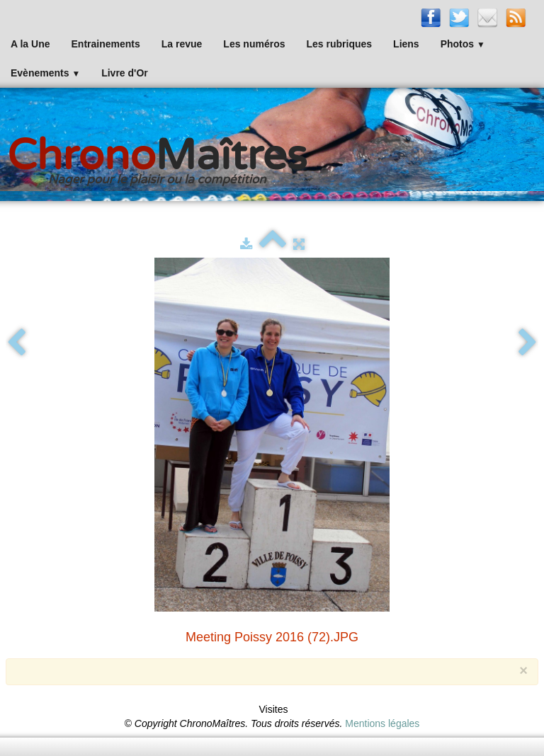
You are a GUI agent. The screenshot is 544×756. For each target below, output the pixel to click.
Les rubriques (339, 44)
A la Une (30, 44)
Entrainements (106, 44)
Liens (406, 44)
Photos (463, 44)
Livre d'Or (125, 73)
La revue (182, 44)
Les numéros (254, 44)
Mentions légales (382, 723)
